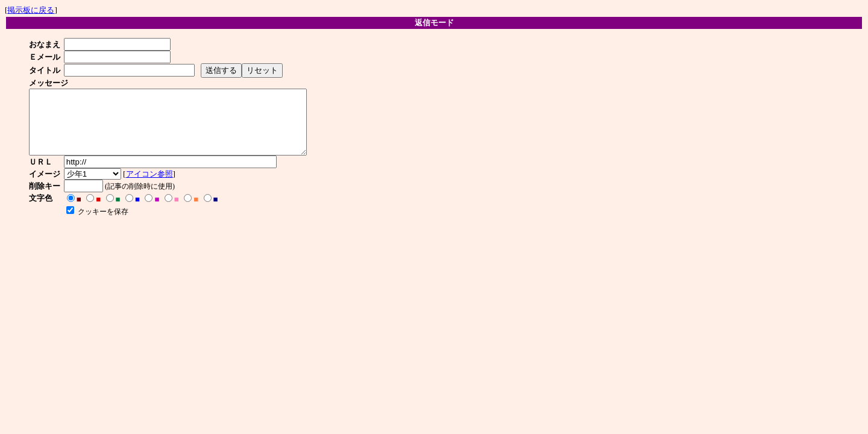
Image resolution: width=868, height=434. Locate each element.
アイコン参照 (153, 187)
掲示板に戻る (31, 10)
